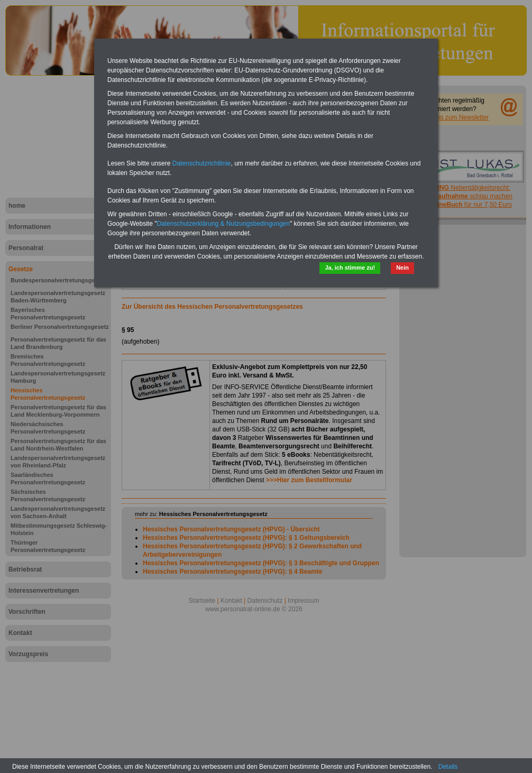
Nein (402, 268)
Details (448, 767)
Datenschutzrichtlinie (202, 163)
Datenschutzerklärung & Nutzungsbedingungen (223, 224)
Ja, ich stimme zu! (350, 268)
